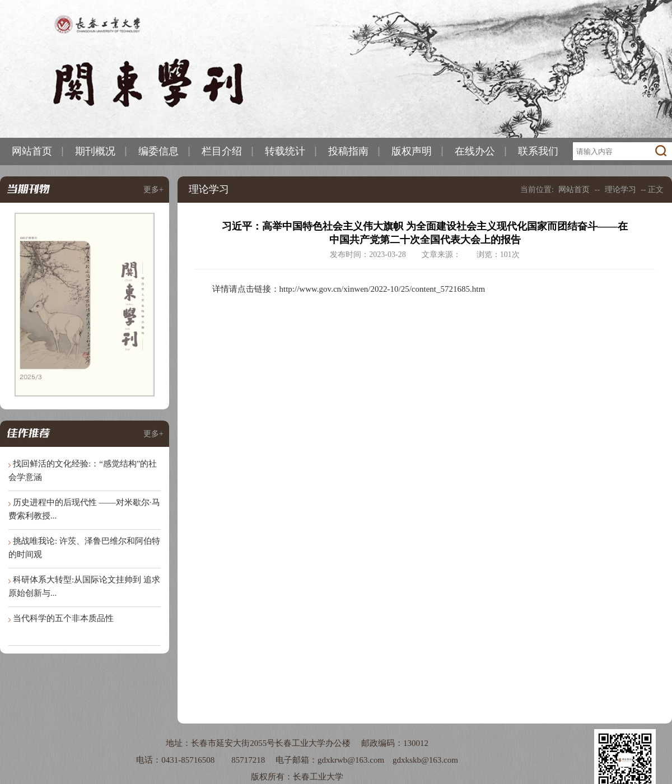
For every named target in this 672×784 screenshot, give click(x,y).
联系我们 (538, 151)
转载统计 (285, 151)
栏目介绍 (222, 151)
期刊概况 (95, 151)
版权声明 (412, 151)
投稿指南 (348, 151)
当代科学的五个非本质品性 (63, 618)
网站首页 (32, 151)
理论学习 (620, 190)
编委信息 (158, 151)
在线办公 (475, 151)
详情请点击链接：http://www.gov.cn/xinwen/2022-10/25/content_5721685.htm (349, 289)
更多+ (153, 190)
